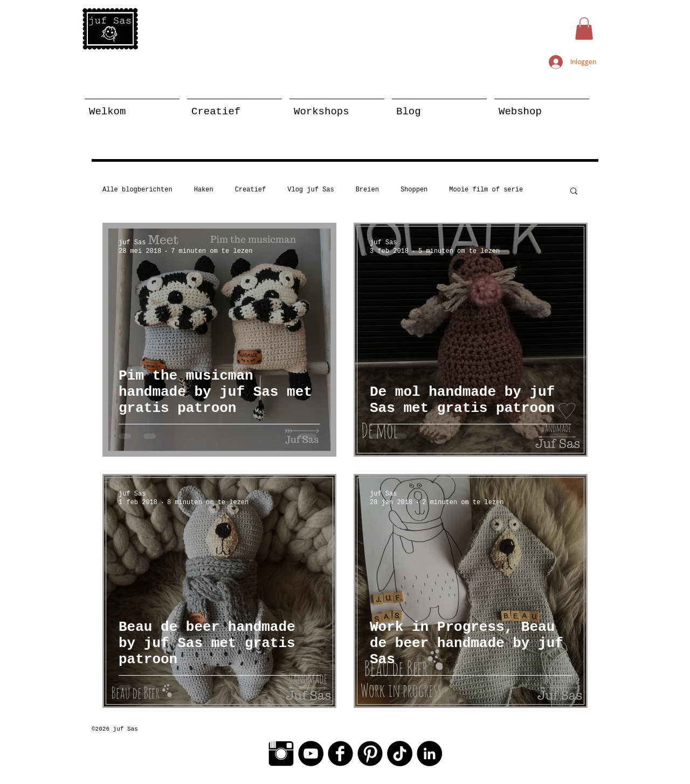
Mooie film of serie (486, 190)
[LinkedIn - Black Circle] (429, 754)
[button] (584, 29)
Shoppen (414, 190)
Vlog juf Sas (310, 190)
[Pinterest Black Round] (370, 754)
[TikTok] (400, 754)
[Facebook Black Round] (340, 754)
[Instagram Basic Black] (281, 754)
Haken (204, 190)
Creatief (251, 190)
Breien (367, 190)
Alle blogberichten (137, 190)
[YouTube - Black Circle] (311, 754)
